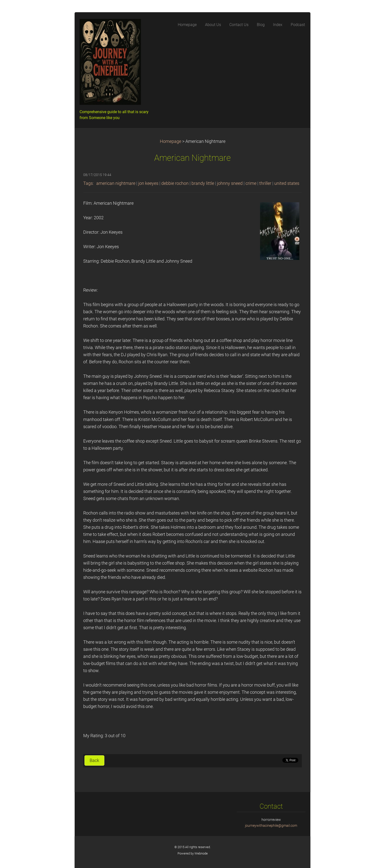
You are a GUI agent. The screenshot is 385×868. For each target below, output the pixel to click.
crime (251, 183)
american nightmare (116, 183)
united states (287, 183)
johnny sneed (230, 183)
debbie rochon (175, 183)
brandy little (203, 183)
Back (94, 760)
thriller (265, 183)
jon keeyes (148, 183)
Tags (88, 183)
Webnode (201, 853)
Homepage (171, 141)
